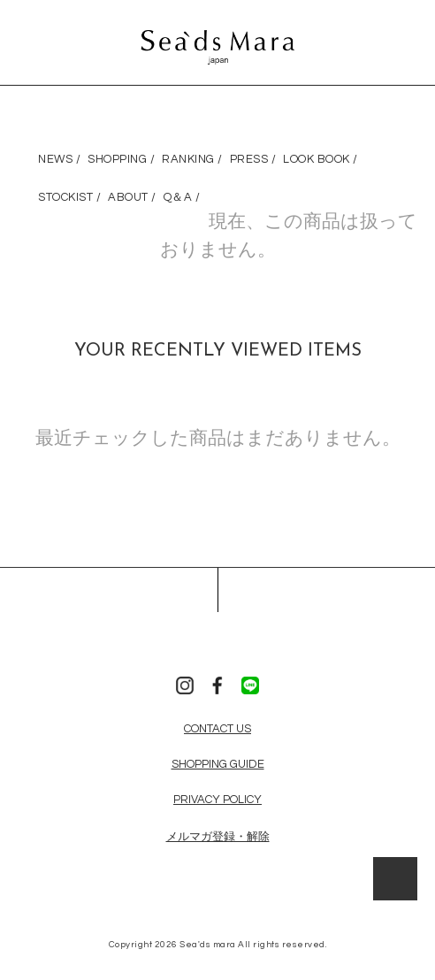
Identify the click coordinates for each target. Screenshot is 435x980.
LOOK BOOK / (321, 159)
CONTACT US (217, 729)
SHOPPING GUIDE (218, 764)
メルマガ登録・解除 (218, 837)
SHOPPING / (121, 159)
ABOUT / (132, 197)
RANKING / (192, 159)
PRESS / (253, 159)
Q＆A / (182, 197)
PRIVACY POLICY (217, 800)
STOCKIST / (69, 197)
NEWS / (59, 159)
